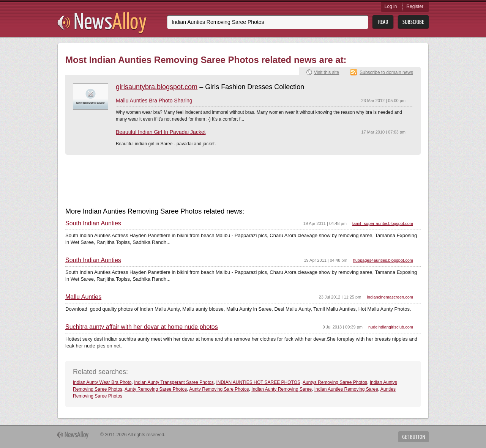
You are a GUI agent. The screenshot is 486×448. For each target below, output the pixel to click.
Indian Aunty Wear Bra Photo (102, 382)
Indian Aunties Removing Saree (346, 389)
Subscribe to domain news (386, 72)
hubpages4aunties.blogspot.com (383, 260)
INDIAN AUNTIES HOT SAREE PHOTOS (258, 382)
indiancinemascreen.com (390, 297)
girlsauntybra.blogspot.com (157, 87)
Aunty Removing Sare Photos (219, 389)
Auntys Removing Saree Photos (335, 382)
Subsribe (413, 22)
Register (415, 6)
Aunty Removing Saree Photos (156, 389)
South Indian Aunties (93, 223)
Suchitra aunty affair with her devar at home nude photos (142, 327)
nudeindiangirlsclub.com (391, 327)
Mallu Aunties (83, 297)
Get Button (413, 437)
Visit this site (327, 72)
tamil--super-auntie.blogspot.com (383, 223)
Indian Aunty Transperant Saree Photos (174, 382)
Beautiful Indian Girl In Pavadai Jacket (161, 132)
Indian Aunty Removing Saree (282, 389)
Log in (391, 6)
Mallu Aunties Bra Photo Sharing (154, 101)
